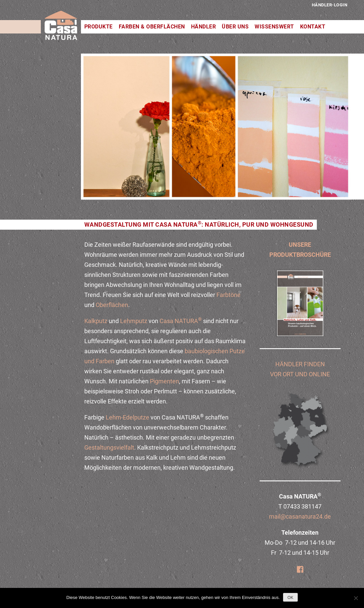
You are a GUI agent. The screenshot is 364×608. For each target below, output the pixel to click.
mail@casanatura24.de (300, 516)
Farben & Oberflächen (152, 27)
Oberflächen (112, 305)
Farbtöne (229, 295)
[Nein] (356, 598)
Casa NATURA (181, 321)
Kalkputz (96, 321)
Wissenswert (274, 27)
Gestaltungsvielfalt (109, 447)
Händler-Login (330, 5)
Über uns (235, 27)
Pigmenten (164, 381)
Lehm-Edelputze (127, 417)
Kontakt (313, 27)
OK (290, 598)
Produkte (99, 27)
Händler (204, 27)
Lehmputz (134, 321)
